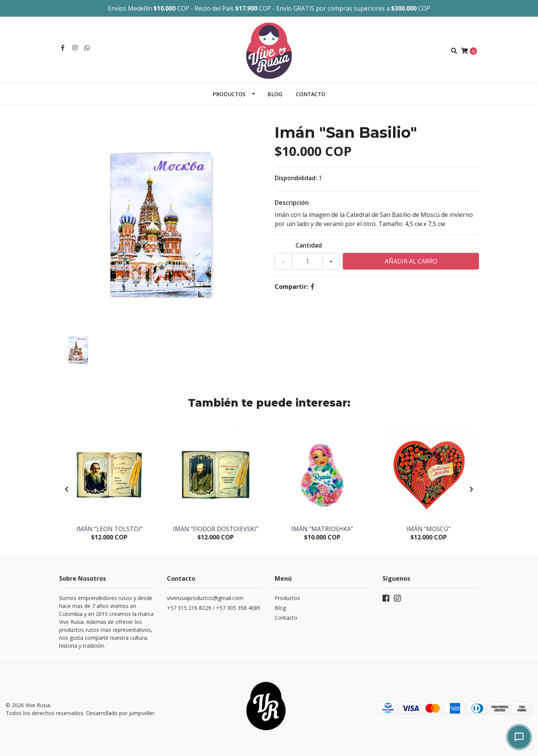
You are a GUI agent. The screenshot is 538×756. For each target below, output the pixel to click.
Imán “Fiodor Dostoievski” (216, 529)
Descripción (292, 203)
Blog (275, 94)
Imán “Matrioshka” (322, 529)
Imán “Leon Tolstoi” (110, 529)
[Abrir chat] (519, 737)
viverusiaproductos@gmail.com (205, 598)
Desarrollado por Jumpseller (120, 713)
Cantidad (309, 245)
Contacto (311, 94)
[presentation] (67, 489)
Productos (229, 94)
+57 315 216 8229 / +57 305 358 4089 (214, 608)
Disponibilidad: (296, 178)
